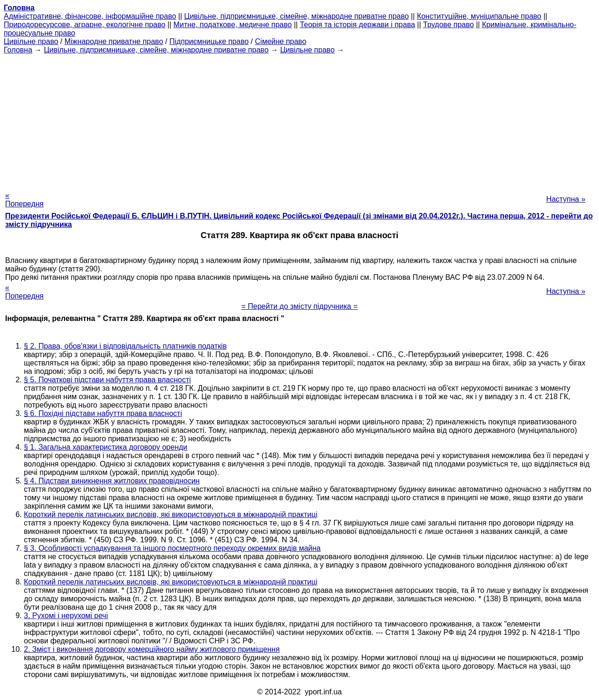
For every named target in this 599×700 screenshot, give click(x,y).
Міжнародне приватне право (114, 41)
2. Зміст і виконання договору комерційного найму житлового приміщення (152, 649)
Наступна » (566, 199)
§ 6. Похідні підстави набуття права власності (103, 413)
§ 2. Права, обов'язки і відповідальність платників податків (125, 346)
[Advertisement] (299, 120)
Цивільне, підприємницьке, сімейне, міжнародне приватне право (297, 16)
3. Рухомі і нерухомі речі (66, 616)
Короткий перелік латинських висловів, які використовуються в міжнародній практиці (171, 514)
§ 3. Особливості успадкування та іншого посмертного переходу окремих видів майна (172, 548)
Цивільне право (31, 41)
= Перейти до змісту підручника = (300, 306)
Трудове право (449, 25)
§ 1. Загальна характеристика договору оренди (106, 447)
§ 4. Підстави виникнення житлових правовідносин (112, 481)
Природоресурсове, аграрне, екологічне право (84, 25)
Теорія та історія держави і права (358, 25)
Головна (18, 50)
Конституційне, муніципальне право (479, 16)
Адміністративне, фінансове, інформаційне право (90, 16)
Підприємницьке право (209, 41)
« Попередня (24, 200)
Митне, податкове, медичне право (233, 25)
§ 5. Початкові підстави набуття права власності (107, 380)
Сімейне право (281, 41)
